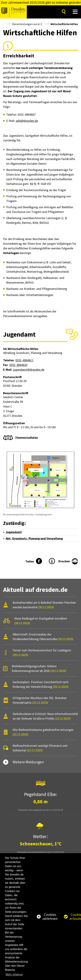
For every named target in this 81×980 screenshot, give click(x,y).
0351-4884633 (18, 365)
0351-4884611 (24, 360)
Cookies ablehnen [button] (50, 916)
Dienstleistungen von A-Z (27, 24)
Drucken (64, 561)
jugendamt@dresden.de (29, 370)
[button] (75, 12)
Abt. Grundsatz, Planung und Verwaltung (34, 538)
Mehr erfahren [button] (14, 975)
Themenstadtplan (26, 437)
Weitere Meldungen (28, 762)
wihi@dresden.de (27, 121)
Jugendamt (14, 532)
